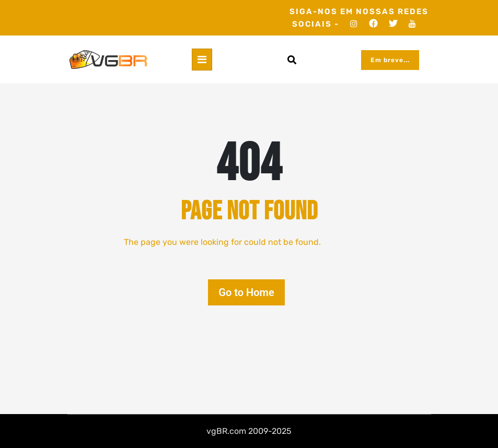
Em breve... (390, 60)
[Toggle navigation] (202, 60)
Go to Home (246, 292)
